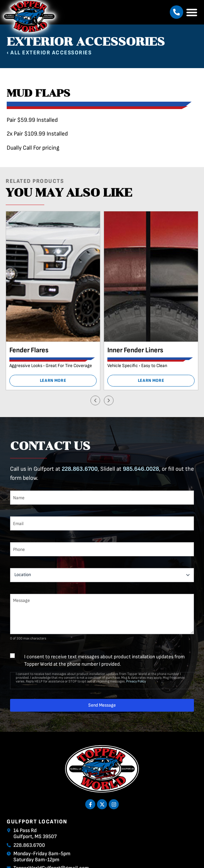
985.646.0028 (141, 469)
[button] (176, 12)
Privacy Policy (136, 681)
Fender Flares (29, 350)
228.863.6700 (80, 469)
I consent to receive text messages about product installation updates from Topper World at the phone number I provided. (104, 660)
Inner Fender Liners (135, 350)
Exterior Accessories (57, 53)
